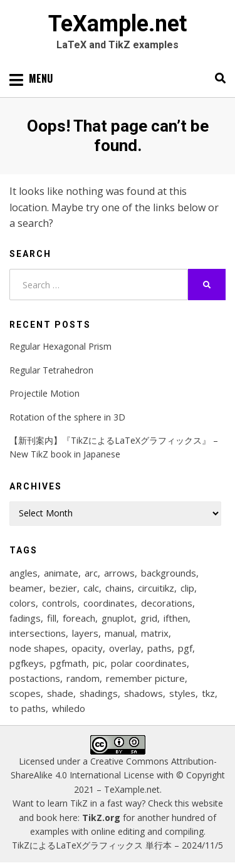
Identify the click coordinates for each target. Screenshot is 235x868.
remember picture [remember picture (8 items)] (145, 678)
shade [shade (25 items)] (60, 693)
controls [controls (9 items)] (60, 603)
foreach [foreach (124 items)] (79, 618)
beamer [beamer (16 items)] (26, 588)
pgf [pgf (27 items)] (185, 648)
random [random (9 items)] (83, 678)
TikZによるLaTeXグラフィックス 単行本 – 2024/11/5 (118, 845)
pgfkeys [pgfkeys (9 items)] (27, 663)
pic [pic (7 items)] (99, 663)
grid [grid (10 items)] (149, 618)
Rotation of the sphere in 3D (67, 417)
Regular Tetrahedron (51, 370)
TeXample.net (118, 24)
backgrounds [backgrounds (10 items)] (169, 573)
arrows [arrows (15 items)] (119, 573)
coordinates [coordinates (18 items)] (109, 603)
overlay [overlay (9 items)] (125, 648)
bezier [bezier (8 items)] (63, 588)
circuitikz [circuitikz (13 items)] (156, 588)
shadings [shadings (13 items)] (99, 693)
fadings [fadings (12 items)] (25, 618)
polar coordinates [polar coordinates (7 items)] (149, 663)
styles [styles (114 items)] (182, 693)
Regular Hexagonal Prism (60, 346)
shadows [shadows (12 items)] (144, 693)
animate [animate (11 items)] (61, 573)
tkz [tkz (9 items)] (208, 693)
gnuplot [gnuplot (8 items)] (118, 618)
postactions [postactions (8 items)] (35, 678)
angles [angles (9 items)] (23, 573)
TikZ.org (101, 818)
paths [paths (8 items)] (159, 648)
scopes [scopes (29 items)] (25, 693)
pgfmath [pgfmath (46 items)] (68, 663)
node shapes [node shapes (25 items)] (37, 648)
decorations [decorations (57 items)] (167, 603)
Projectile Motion (44, 393)
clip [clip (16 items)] (187, 588)
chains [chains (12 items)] (118, 588)
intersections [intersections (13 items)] (38, 633)
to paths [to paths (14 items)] (28, 708)
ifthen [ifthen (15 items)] (176, 618)
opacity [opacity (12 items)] (87, 648)
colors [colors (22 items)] (23, 603)
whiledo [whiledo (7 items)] (69, 708)
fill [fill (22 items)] (52, 618)
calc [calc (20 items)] (91, 588)
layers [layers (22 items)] (85, 633)
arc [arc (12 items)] (91, 573)
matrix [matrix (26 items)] (155, 633)
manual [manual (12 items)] (120, 633)
